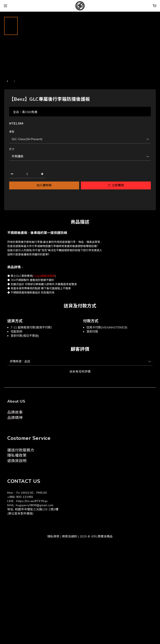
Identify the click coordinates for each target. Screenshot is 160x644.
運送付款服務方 (21, 450)
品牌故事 (15, 412)
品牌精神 (15, 418)
